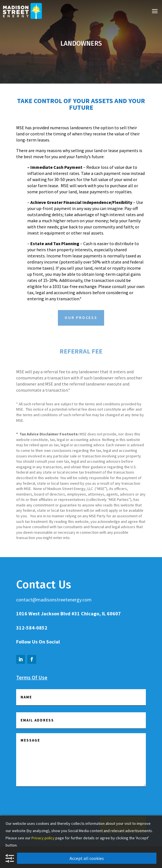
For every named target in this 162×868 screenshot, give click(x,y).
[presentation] (58, 804)
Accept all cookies (87, 858)
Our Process (81, 318)
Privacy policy (43, 838)
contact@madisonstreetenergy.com (54, 600)
